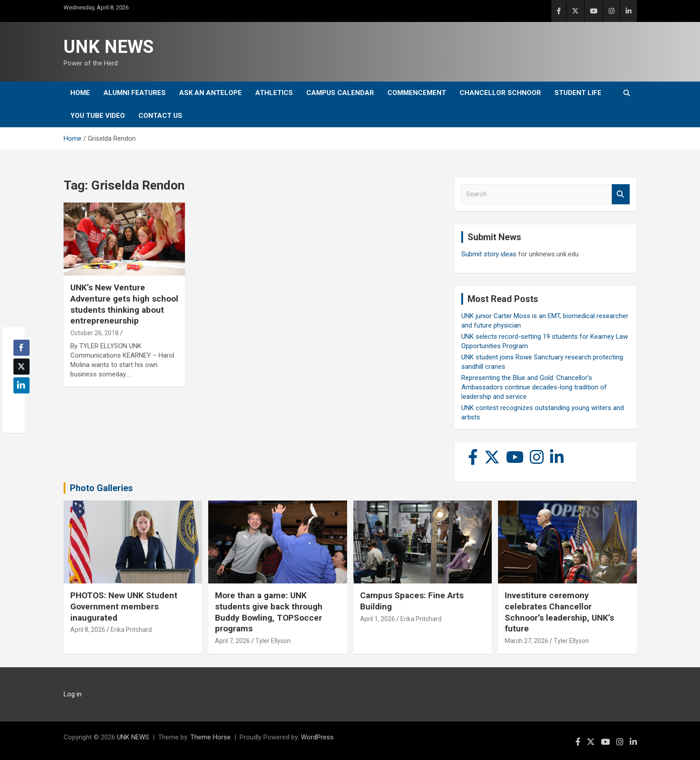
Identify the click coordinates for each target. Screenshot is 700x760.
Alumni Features (135, 93)
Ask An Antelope (210, 93)
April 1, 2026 (378, 619)
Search (621, 194)
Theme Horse (210, 737)
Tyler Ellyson (273, 641)
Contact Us (160, 116)
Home (80, 93)
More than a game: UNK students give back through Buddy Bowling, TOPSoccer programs (269, 612)
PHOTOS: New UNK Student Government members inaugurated (124, 606)
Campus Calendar (340, 93)
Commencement (417, 93)
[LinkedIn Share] (21, 385)
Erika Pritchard (131, 630)
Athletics (274, 93)
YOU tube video (98, 116)
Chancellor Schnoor (500, 93)
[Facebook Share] (21, 348)
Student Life (578, 93)
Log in (73, 694)
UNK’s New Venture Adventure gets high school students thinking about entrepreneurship (124, 304)
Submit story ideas (489, 254)
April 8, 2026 (88, 630)
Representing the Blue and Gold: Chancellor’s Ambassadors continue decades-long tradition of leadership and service (534, 387)
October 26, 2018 (94, 333)
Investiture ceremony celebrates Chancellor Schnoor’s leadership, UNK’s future (559, 612)
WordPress (317, 737)
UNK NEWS (109, 47)
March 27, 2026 (526, 641)
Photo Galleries (101, 488)
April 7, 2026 (232, 641)
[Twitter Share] (21, 367)
